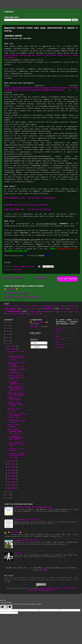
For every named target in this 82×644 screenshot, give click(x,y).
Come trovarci (61, 347)
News (57, 326)
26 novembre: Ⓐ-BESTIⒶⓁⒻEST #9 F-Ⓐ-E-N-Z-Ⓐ (17, 438)
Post (34, 343)
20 (8, 332)
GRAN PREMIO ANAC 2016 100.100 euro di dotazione (28, 210)
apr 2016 (12, 479)
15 (8, 492)
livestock (33, 312)
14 (8, 495)
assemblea (35, 306)
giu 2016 (12, 473)
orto (68, 312)
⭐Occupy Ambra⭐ (11, 289)
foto (63, 309)
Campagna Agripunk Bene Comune (26, 540)
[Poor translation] (9, 607)
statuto (11, 314)
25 (8, 323)
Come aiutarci (61, 329)
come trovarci (27, 309)
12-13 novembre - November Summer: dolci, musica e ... (16, 431)
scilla (75, 312)
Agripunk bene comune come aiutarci (16, 306)
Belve (58, 334)
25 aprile (18, 553)
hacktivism (17, 270)
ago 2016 (12, 467)
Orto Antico (60, 345)
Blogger (45, 570)
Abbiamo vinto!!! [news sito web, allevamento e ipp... (17, 365)
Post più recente (13, 278)
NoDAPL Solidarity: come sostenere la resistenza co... (16, 389)
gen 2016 (12, 488)
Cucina (58, 342)
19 (8, 335)
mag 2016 (12, 476)
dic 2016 (12, 346)
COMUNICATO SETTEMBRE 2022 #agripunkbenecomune (23, 297)
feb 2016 (12, 485)
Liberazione (60, 340)
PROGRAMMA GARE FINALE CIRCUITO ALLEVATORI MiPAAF (27, 205)
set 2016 (12, 464)
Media (58, 337)
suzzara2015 (21, 314)
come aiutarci (10, 309)
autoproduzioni (47, 306)
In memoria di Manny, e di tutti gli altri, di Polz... (17, 358)
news (62, 312)
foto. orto (74, 309)
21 (8, 329)
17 (8, 341)
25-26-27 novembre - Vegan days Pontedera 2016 (17, 444)
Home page (40, 278)
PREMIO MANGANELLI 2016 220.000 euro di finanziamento (30, 198)
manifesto (44, 312)
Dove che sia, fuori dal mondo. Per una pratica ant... (16, 378)
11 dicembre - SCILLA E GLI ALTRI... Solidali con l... (17, 371)
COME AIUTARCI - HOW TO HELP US (16, 293)
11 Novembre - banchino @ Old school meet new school (17, 456)
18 (8, 338)
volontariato (35, 314)
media (53, 312)
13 (8, 498)
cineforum (72, 306)
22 (8, 326)
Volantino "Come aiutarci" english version (16, 405)
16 (8, 344)
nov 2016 (12, 349)
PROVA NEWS (34, 327)
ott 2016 (12, 461)
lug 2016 (12, 470)
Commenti (36, 347)
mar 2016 (12, 482)
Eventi (58, 332)
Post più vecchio (67, 279)
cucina (38, 309)
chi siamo (60, 306)
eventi (48, 309)
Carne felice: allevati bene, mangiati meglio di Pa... (17, 416)
